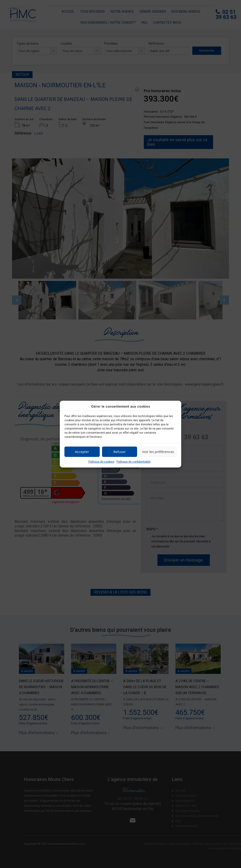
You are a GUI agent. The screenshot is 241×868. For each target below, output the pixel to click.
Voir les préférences (158, 452)
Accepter (82, 452)
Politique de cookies (101, 462)
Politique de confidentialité (134, 462)
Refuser (120, 452)
